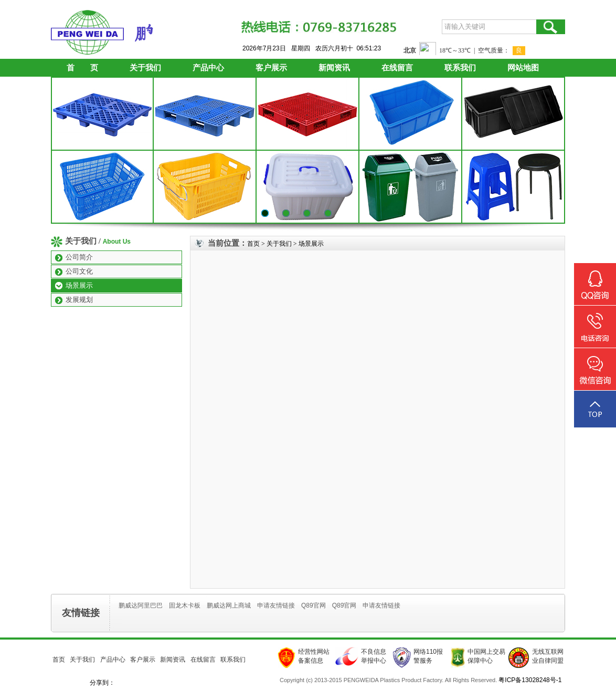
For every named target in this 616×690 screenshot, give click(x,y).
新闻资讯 (334, 68)
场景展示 (79, 285)
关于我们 (145, 68)
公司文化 (79, 271)
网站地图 (523, 68)
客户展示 (271, 68)
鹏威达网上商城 (229, 605)
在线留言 (397, 68)
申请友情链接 (276, 605)
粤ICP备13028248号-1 (530, 680)
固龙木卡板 (185, 605)
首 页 (82, 68)
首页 (253, 244)
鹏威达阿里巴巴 (141, 605)
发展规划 (79, 300)
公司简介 (79, 257)
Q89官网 (314, 605)
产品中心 (208, 68)
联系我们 (460, 68)
